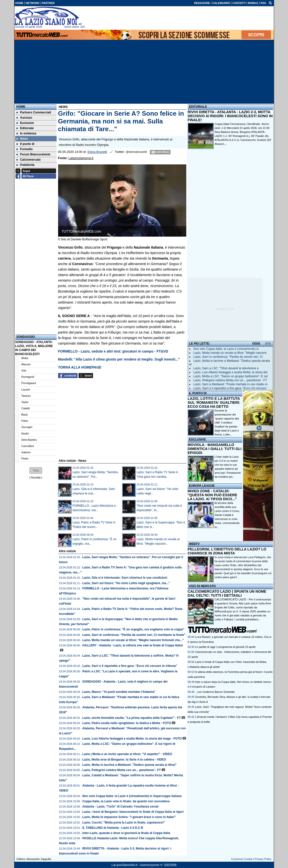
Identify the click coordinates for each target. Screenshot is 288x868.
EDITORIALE (198, 107)
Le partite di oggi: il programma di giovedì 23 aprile (225, 647)
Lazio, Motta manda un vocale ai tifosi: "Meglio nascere (230, 353)
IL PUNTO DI (198, 393)
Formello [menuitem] (25, 149)
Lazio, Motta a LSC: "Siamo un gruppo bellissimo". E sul (231, 376)
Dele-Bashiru (29, 440)
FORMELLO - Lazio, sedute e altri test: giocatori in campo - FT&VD (113, 351)
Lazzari (26, 390)
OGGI (256, 344)
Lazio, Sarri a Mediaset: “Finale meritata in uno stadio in (231, 384)
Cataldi (26, 408)
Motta (25, 358)
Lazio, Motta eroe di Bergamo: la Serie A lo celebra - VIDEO (124, 760)
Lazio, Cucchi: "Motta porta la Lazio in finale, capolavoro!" (124, 823)
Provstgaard (29, 383)
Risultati (36, 477)
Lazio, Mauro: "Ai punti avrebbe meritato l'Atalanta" (119, 692)
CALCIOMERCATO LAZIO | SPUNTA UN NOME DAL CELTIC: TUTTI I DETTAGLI (227, 593)
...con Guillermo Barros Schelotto (215, 692)
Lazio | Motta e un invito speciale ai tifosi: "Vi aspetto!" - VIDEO (127, 754)
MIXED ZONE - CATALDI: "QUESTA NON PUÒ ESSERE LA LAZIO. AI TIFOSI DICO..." (213, 495)
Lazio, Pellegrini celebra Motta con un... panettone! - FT (122, 770)
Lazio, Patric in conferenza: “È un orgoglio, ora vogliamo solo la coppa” (133, 629)
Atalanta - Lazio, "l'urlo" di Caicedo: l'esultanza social (120, 807)
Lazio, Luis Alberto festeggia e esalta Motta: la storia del (231, 372)
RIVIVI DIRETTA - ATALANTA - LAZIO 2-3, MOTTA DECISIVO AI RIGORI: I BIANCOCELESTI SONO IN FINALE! (230, 116)
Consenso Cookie (242, 859)
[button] (36, 470)
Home (21, 107)
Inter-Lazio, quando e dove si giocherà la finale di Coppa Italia (126, 833)
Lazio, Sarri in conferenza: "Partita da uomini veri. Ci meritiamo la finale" (134, 635)
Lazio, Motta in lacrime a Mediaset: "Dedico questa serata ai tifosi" (129, 765)
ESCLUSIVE (197, 439)
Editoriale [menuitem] (25, 128)
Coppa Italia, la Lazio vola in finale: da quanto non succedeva (126, 801)
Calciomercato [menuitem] (29, 160)
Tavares (26, 396)
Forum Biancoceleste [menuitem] (33, 154)
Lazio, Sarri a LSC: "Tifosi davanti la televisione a (226, 368)
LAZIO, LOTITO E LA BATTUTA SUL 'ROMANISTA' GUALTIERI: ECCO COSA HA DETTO (214, 403)
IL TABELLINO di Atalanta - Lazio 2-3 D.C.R (113, 828)
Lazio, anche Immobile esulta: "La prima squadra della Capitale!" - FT (132, 718)
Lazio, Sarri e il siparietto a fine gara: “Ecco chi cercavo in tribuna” (130, 666)
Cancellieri (28, 446)
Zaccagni (27, 427)
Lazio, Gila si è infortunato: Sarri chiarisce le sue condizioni (125, 578)
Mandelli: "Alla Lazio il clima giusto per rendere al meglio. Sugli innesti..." (119, 359)
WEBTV (194, 544)
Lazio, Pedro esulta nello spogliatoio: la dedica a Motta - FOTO (127, 723)
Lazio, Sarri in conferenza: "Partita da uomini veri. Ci (228, 357)
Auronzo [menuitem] (24, 118)
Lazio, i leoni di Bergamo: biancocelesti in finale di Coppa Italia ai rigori (133, 812)
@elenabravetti (136, 152)
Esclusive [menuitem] (25, 123)
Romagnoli (28, 377)
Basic (25, 415)
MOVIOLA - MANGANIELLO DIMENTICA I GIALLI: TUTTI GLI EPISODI (215, 449)
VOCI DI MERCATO (202, 586)
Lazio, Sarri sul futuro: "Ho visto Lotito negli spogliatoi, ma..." (126, 583)
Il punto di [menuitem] (25, 144)
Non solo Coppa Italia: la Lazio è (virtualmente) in (226, 349)
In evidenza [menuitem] (26, 133)
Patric (25, 421)
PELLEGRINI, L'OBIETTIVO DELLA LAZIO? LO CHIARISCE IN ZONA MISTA (227, 551)
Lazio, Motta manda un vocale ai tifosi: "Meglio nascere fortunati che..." (133, 640)
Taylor (25, 402)
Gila (24, 371)
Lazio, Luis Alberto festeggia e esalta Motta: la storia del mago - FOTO (132, 739)
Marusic (26, 364)
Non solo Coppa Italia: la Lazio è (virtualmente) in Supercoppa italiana (132, 796)
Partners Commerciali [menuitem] (34, 112)
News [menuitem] (22, 139)
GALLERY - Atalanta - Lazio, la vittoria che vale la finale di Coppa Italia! (133, 645)
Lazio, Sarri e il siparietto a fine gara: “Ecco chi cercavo (230, 388)
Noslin (25, 434)
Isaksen (26, 452)
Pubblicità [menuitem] (25, 165)
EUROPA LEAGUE (202, 486)
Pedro (25, 458)
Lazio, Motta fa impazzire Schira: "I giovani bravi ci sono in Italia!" (129, 817)
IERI (268, 344)
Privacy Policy (263, 859)
